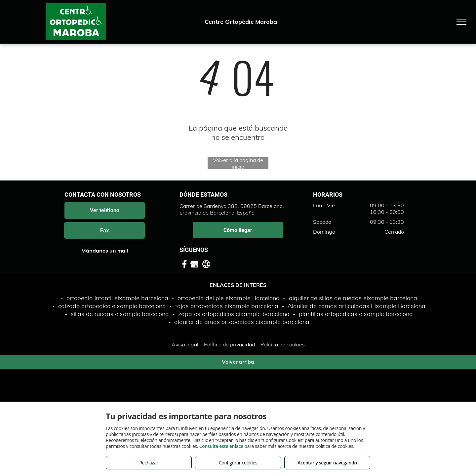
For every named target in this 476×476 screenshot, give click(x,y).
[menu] (461, 22)
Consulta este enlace (221, 446)
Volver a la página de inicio (238, 163)
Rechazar (149, 463)
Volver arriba (238, 362)
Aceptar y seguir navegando (327, 463)
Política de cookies (283, 344)
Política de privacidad (229, 344)
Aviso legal (185, 344)
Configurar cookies (238, 463)
